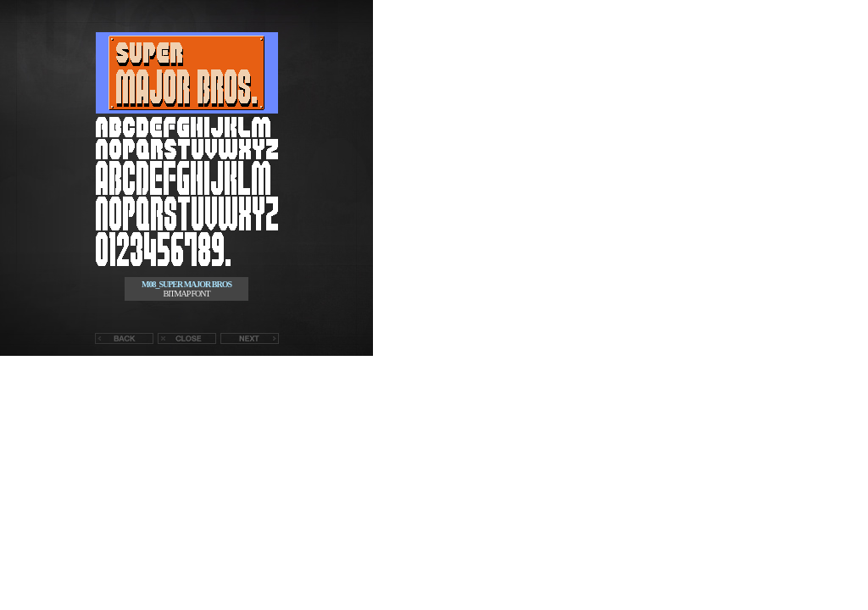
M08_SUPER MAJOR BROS (186, 284)
